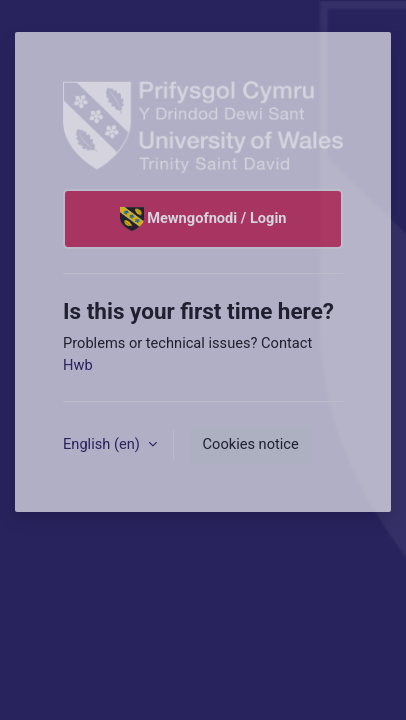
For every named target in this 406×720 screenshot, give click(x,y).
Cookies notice (251, 444)
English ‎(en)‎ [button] (103, 444)
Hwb (78, 365)
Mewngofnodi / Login (203, 219)
